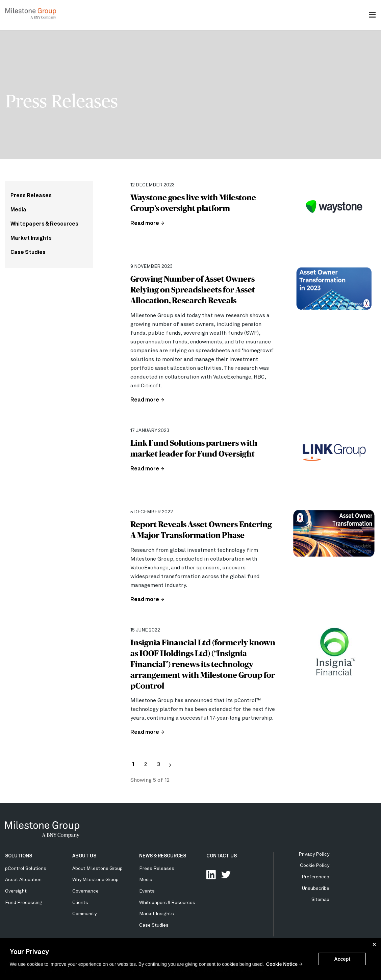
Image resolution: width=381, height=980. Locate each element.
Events (147, 891)
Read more (145, 224)
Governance (85, 891)
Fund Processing (24, 903)
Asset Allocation (23, 880)
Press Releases (31, 196)
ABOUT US (84, 856)
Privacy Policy (314, 854)
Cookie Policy (315, 866)
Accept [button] (342, 959)
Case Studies (28, 253)
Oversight (16, 891)
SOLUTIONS (19, 856)
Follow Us (226, 875)
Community (84, 914)
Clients (80, 903)
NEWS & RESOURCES (163, 856)
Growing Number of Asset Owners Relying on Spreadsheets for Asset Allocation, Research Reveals (193, 290)
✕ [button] (374, 945)
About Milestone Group (97, 869)
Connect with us (211, 875)
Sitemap (320, 900)
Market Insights (31, 238)
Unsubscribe (316, 888)
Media (18, 210)
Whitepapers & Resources (44, 224)
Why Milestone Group (95, 880)
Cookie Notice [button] (282, 964)
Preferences (315, 877)
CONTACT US (222, 856)
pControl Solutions (26, 869)
